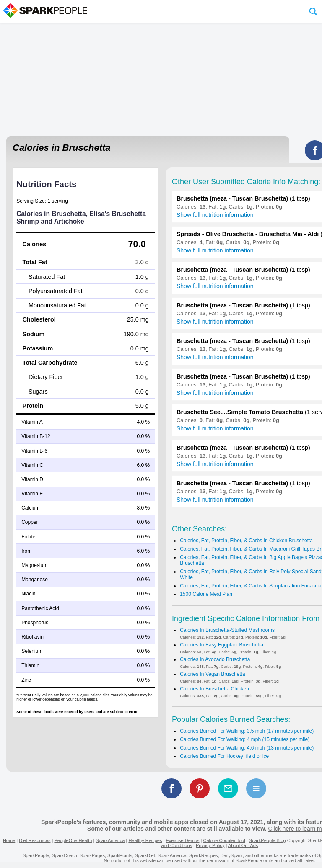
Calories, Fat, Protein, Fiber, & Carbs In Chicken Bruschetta (246, 541)
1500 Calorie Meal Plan (206, 594)
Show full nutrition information (215, 215)
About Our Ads (243, 845)
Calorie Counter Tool (224, 840)
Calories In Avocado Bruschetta (215, 659)
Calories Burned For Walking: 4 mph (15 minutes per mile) (245, 739)
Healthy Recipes (145, 840)
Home (9, 840)
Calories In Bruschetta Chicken (214, 689)
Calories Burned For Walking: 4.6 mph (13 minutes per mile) (247, 748)
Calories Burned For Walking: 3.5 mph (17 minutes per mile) (247, 731)
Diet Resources (35, 840)
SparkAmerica (110, 840)
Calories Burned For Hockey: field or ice (224, 756)
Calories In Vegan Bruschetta (212, 674)
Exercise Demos (182, 840)
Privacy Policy (210, 845)
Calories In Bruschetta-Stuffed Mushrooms (227, 630)
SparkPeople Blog (267, 840)
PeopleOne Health (73, 840)
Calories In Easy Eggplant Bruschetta (222, 645)
